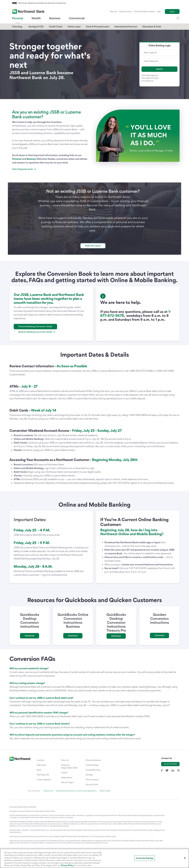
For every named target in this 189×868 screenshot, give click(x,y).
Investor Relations (44, 780)
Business (31, 159)
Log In (172, 11)
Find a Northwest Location (144, 11)
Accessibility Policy (93, 770)
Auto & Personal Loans (98, 27)
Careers (64, 773)
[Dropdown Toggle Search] (178, 18)
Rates (39, 770)
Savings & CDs (36, 27)
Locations (41, 760)
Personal (17, 159)
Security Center (126, 11)
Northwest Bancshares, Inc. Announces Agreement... (77, 791)
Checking (17, 27)
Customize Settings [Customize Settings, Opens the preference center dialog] (145, 858)
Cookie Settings (92, 765)
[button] (159, 69)
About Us (114, 11)
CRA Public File (43, 775)
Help (159, 11)
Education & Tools (152, 27)
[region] (94, 858)
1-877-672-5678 (171, 764)
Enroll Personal (147, 81)
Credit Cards (56, 27)
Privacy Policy (67, 865)
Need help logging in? (150, 75)
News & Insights (68, 782)
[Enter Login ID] (159, 53)
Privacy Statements (93, 760)
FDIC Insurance (92, 780)
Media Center (67, 777)
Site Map (89, 775)
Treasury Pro (48, 791)
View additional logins (150, 78)
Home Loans (74, 27)
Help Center (42, 765)
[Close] (185, 858)
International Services (126, 27)
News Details (105, 791)
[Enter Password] (159, 61)
